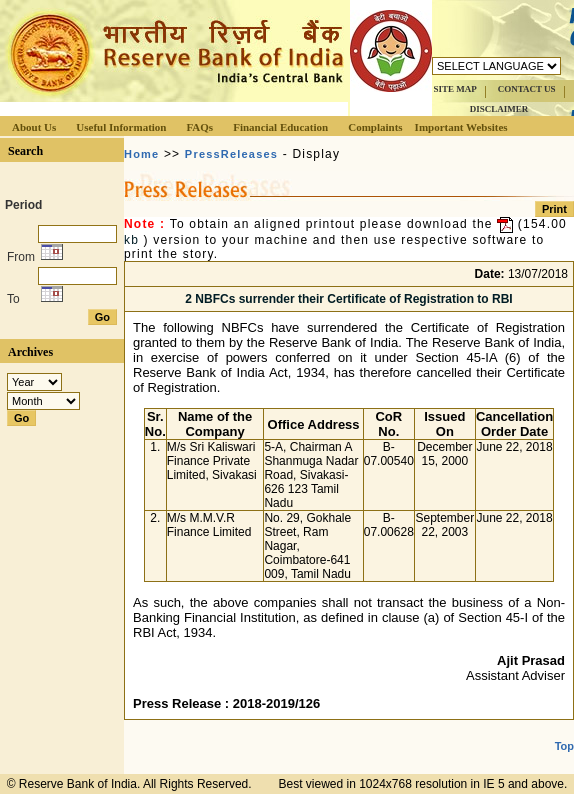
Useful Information (121, 127)
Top (564, 746)
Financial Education (280, 127)
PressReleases (231, 154)
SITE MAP (454, 89)
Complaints (375, 127)
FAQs (199, 127)
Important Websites (461, 127)
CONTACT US (527, 89)
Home (141, 154)
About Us (34, 127)
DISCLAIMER (499, 109)
